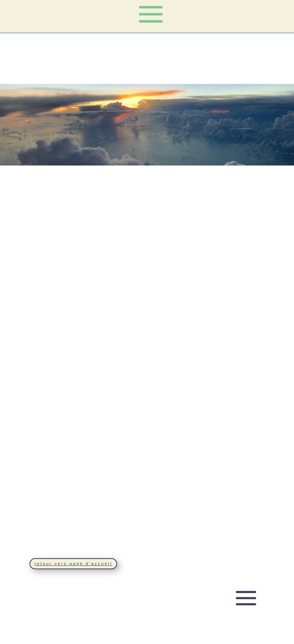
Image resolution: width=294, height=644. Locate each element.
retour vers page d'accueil (73, 564)
